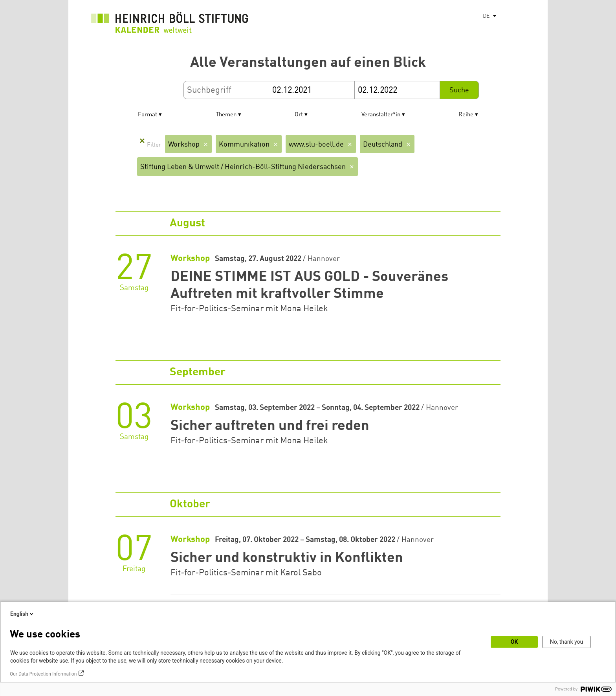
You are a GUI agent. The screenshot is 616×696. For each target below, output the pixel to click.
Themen (226, 115)
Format (148, 115)
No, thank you (567, 642)
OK (514, 642)
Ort (299, 115)
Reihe (466, 115)
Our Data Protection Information (43, 674)
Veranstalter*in (381, 115)
